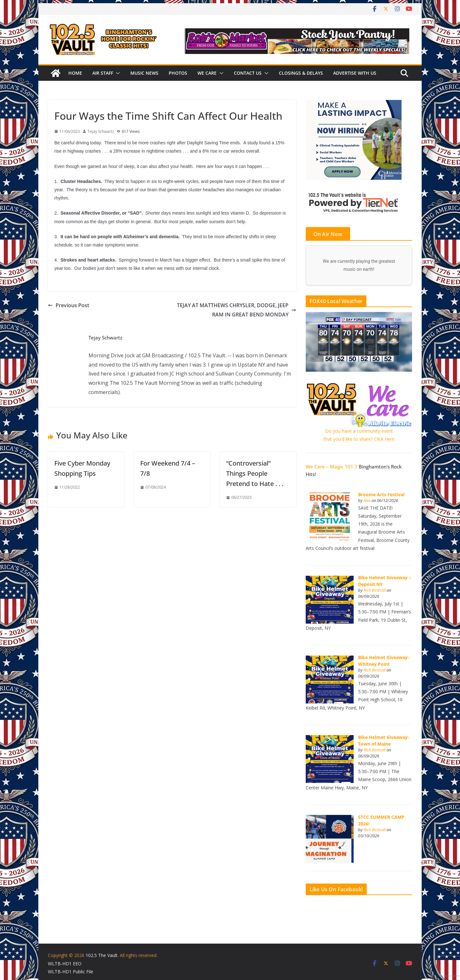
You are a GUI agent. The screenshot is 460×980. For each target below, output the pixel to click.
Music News (144, 73)
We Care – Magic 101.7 (332, 467)
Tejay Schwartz (101, 131)
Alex (367, 501)
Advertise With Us (355, 73)
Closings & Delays (301, 73)
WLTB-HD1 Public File (71, 972)
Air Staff (103, 73)
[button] (117, 73)
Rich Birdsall (375, 590)
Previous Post (69, 305)
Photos (178, 73)
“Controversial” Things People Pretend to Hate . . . (255, 473)
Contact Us (248, 73)
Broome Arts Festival (381, 494)
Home (75, 73)
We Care (207, 73)
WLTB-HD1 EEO (65, 964)
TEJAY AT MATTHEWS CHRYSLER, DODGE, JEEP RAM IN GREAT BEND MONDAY (237, 310)
